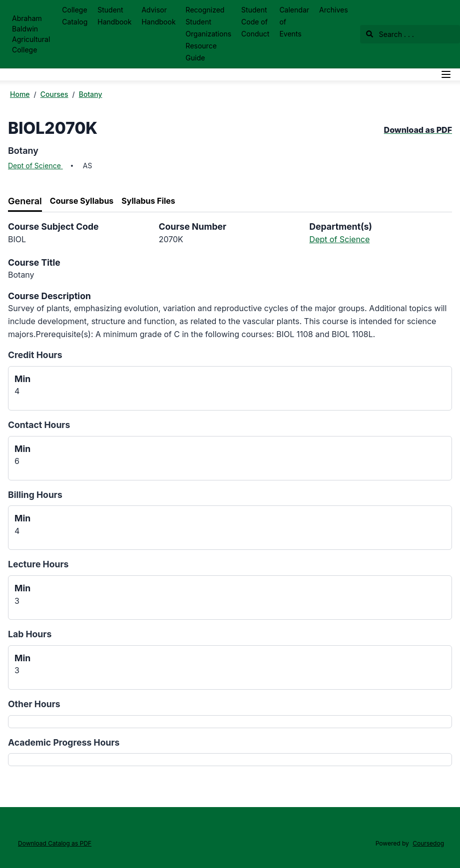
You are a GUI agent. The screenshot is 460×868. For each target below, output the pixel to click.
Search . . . (390, 34)
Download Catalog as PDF (55, 843)
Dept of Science (35, 166)
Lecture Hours (38, 564)
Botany (91, 94)
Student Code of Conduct (255, 22)
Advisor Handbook (158, 16)
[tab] (25, 202)
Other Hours (34, 704)
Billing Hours (35, 495)
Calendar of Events (294, 22)
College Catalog (75, 16)
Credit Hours (35, 355)
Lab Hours (30, 634)
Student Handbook (114, 16)
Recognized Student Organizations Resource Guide (209, 34)
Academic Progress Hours (64, 742)
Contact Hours (39, 425)
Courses (54, 94)
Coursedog (428, 843)
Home (20, 94)
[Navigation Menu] (446, 74)
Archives (334, 10)
